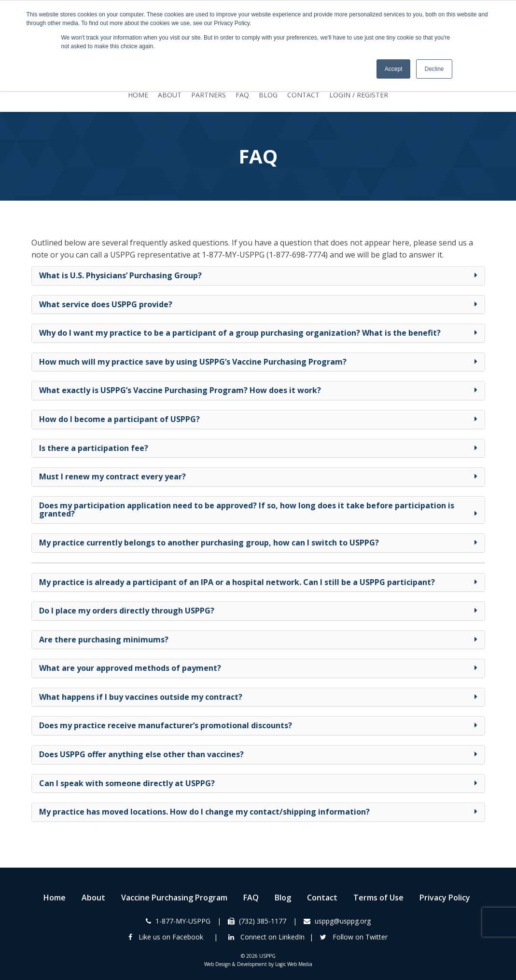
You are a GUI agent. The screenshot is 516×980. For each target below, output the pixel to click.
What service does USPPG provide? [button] (106, 304)
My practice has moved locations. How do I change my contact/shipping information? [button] (204, 812)
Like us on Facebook (166, 937)
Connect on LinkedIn (266, 937)
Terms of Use (378, 898)
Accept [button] (394, 69)
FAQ (242, 95)
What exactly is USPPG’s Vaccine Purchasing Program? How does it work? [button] (180, 390)
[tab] (258, 276)
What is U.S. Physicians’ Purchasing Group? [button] (120, 275)
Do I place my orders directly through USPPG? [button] (127, 611)
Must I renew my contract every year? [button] (112, 476)
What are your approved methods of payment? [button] (130, 668)
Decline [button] (434, 69)
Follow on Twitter (354, 937)
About (170, 95)
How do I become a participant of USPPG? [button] (119, 419)
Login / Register (359, 95)
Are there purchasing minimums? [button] (104, 640)
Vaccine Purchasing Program (174, 898)
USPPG (267, 956)
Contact (303, 95)
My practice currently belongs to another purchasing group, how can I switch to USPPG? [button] (209, 543)
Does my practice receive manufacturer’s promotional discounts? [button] (166, 725)
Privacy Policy (445, 898)
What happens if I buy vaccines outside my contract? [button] (141, 697)
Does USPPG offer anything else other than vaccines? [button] (141, 754)
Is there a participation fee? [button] (94, 448)
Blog (268, 95)
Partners (209, 95)
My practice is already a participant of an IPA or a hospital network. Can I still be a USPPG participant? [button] (237, 582)
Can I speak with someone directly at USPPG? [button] (127, 783)
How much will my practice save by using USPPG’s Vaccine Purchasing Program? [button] (193, 362)
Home (138, 95)
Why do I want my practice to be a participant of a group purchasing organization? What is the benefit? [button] (240, 333)
